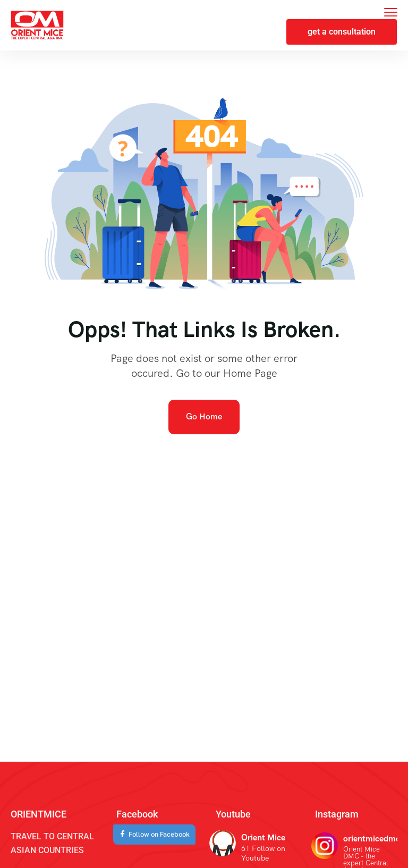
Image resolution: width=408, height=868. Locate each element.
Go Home (204, 416)
